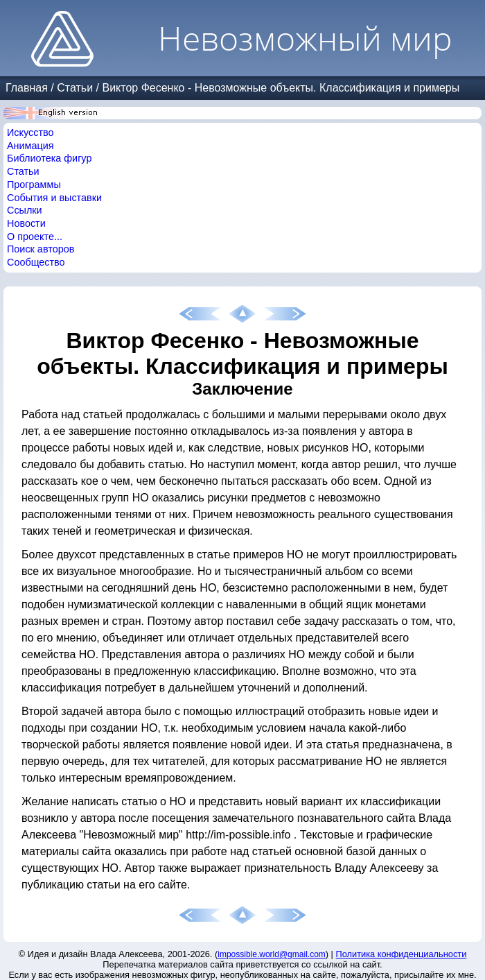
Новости (26, 223)
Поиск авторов (41, 249)
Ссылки (25, 210)
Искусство (30, 132)
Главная (27, 88)
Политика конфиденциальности (402, 954)
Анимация (30, 146)
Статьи (75, 88)
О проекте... (35, 237)
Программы (34, 184)
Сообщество (36, 262)
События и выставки (54, 198)
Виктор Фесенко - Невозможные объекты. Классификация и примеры (281, 88)
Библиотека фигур (49, 158)
